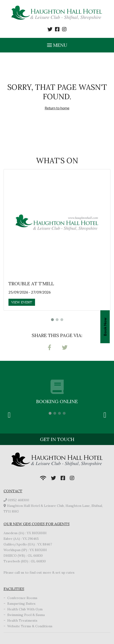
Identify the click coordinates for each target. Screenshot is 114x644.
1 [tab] (52, 320)
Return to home (57, 108)
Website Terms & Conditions (30, 626)
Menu (57, 45)
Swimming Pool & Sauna (26, 615)
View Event (22, 302)
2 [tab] (57, 320)
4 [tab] (64, 413)
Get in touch (57, 439)
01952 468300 (18, 500)
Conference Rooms (22, 598)
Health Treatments (22, 620)
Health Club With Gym (25, 609)
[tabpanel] (57, 240)
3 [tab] (62, 320)
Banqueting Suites (21, 604)
